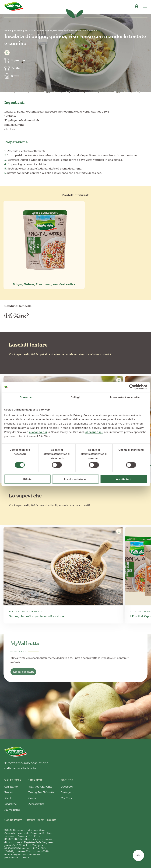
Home (8, 31)
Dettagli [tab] (76, 397)
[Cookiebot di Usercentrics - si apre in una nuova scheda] (132, 387)
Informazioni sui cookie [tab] (125, 397)
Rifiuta (27, 479)
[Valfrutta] (14, 6)
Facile (16, 68)
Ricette (18, 31)
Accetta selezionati (75, 479)
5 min (15, 76)
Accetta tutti (124, 479)
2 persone (18, 60)
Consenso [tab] (26, 397)
